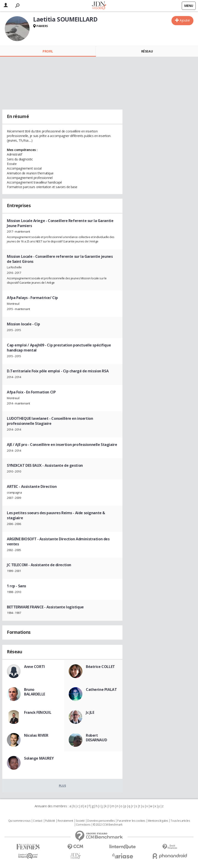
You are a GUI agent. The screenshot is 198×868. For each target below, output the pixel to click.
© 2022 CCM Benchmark (108, 825)
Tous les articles (180, 821)
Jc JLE (90, 712)
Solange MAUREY (39, 758)
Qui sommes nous (19, 821)
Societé (80, 821)
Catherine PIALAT (101, 689)
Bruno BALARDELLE (35, 692)
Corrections (83, 825)
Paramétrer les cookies (131, 821)
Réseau (147, 51)
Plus (62, 786)
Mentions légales (158, 821)
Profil (48, 51)
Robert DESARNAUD (96, 738)
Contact (38, 821)
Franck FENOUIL (38, 712)
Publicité (50, 821)
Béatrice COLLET (100, 667)
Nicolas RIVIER (36, 735)
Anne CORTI (34, 667)
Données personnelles (101, 821)
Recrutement (65, 821)
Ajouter (185, 20)
